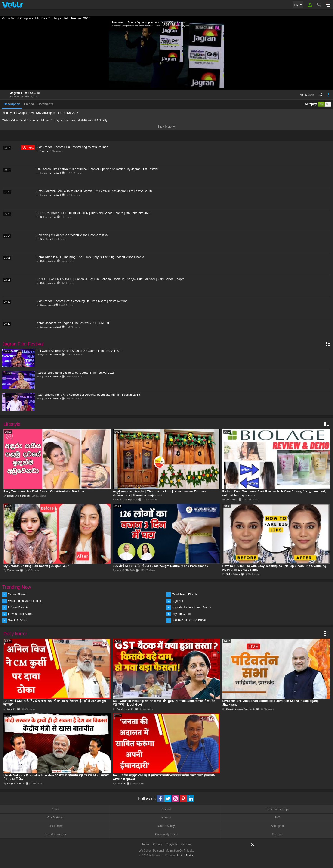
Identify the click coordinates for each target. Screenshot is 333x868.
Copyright (172, 844)
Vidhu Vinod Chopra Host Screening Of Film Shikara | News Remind (82, 301)
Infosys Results (18, 607)
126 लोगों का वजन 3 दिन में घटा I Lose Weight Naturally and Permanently (160, 566)
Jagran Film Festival (25, 93)
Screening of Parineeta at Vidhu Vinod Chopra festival (72, 235)
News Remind (48, 305)
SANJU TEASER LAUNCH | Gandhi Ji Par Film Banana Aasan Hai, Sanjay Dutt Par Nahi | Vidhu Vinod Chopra (110, 279)
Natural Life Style (126, 570)
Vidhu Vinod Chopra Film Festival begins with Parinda (72, 147)
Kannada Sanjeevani (127, 499)
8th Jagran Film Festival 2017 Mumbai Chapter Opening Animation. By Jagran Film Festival (97, 169)
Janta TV (12, 709)
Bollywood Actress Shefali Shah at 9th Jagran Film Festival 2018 (79, 351)
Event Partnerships (277, 809)
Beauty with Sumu (17, 496)
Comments (45, 104)
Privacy (157, 844)
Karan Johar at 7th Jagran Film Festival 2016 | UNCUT (73, 323)
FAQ (277, 818)
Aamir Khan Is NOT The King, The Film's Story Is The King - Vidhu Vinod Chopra (90, 257)
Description (12, 104)
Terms (146, 844)
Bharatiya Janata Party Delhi (240, 709)
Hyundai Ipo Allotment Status (192, 607)
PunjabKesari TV (125, 709)
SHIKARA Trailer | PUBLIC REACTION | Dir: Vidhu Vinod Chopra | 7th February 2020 (93, 213)
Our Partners (55, 818)
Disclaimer (55, 826)
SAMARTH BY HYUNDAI (189, 620)
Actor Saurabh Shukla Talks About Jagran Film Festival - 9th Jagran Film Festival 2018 (94, 191)
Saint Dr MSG (17, 620)
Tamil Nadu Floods (185, 594)
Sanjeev (44, 151)
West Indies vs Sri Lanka (25, 601)
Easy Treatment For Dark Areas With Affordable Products (44, 491)
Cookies (186, 844)
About (55, 809)
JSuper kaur (13, 570)
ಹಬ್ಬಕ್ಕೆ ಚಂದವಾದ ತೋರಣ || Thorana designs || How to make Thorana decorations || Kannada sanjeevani (159, 493)
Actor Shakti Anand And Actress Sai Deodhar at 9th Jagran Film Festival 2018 (88, 395)
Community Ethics (166, 834)
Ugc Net (178, 601)
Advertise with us (55, 834)
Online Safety (166, 826)
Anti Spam (277, 826)
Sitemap (277, 834)
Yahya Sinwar (17, 594)
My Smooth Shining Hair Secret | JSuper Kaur (36, 566)
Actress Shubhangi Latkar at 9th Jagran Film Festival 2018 (76, 373)
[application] (166, 55)
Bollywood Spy (48, 217)
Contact (166, 809)
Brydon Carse (181, 614)
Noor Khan (46, 239)
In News (166, 818)
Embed (29, 104)
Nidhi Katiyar (233, 574)
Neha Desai (232, 499)
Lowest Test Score (20, 614)
